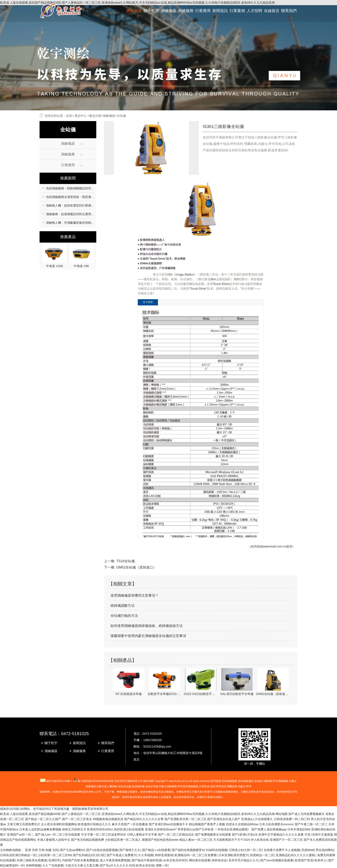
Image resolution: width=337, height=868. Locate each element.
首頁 (69, 116)
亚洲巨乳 (54, 860)
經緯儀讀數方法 (123, 606)
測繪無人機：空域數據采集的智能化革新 (73, 223)
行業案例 (237, 11)
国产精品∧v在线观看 (156, 850)
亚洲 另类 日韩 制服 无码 (42, 850)
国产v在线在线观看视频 (102, 850)
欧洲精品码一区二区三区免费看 (196, 855)
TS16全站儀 (126, 561)
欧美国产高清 (304, 860)
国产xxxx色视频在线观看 (277, 860)
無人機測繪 (107, 786)
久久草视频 (146, 855)
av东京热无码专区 (175, 860)
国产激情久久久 (130, 850)
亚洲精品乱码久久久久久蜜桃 (296, 855)
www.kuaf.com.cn (275, 546)
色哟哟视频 (33, 865)
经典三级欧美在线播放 (32, 860)
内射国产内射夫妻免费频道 (80, 860)
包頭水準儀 (152, 786)
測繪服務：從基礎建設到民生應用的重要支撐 (76, 214)
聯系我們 (289, 11)
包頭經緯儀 (138, 786)
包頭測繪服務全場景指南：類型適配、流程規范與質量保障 (85, 197)
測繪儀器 (168, 11)
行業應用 (203, 11)
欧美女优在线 (145, 865)
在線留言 (272, 11)
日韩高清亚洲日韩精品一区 (18, 855)
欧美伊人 (320, 860)
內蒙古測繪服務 (168, 786)
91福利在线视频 (217, 850)
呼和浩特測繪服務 (188, 786)
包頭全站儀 (124, 786)
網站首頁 (134, 11)
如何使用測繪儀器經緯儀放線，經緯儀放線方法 (147, 626)
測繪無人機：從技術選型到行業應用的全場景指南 (79, 205)
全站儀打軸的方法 (124, 616)
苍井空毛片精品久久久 (244, 860)
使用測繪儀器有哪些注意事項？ (135, 595)
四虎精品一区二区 (262, 855)
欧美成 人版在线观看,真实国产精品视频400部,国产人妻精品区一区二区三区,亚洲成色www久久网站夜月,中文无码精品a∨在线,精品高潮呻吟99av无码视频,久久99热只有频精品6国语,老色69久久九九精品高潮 (137, 814)
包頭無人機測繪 (263, 781)
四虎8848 (308, 850)
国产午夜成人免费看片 (122, 855)
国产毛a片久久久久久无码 (117, 865)
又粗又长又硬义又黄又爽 (82, 865)
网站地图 (282, 814)
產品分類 (95, 116)
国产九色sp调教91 (72, 850)
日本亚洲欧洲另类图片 (233, 855)
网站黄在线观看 (200, 860)
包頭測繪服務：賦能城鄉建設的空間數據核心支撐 (79, 188)
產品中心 (81, 116)
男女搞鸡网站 (325, 850)
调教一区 (162, 865)
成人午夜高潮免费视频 (115, 860)
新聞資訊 (220, 11)
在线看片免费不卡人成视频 (282, 850)
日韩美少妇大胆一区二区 (245, 850)
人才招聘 (254, 11)
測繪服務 (186, 11)
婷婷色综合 (219, 860)
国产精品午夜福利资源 (147, 860)
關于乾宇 (151, 11)
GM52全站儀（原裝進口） (136, 567)
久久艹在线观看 (53, 865)
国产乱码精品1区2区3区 (89, 855)
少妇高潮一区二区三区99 (55, 855)
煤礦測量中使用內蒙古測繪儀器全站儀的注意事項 (148, 636)
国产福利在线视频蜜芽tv (188, 850)
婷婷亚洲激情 (164, 855)
